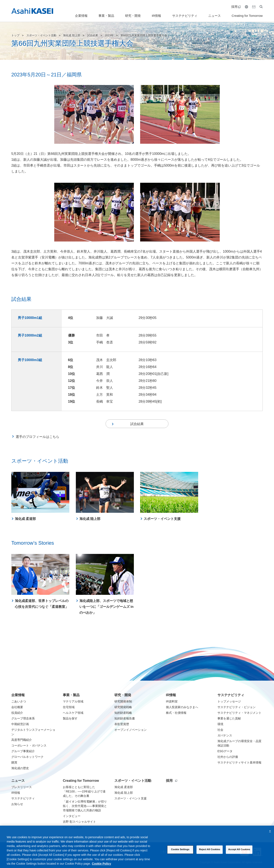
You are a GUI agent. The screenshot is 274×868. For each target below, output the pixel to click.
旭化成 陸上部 (72, 35)
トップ (15, 35)
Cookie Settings (180, 855)
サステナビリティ (185, 16)
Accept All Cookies (239, 855)
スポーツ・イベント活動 (41, 35)
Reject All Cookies (210, 855)
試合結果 (93, 35)
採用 (236, 7)
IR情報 (156, 16)
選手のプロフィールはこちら (37, 439)
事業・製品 (106, 16)
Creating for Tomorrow (247, 16)
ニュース (215, 16)
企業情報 (81, 16)
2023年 (109, 35)
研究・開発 (133, 16)
